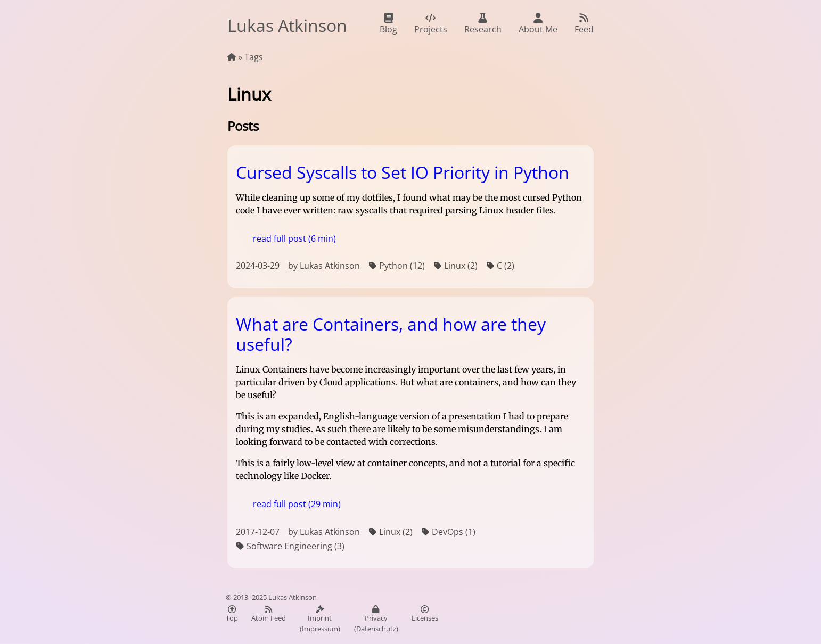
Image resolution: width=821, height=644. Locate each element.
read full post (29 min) (297, 504)
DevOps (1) (448, 532)
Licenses (425, 614)
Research (483, 24)
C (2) (500, 266)
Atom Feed (269, 614)
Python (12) (397, 266)
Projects (431, 24)
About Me (538, 24)
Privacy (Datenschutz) (376, 619)
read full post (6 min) (294, 238)
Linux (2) (455, 266)
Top (232, 614)
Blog (388, 24)
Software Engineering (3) (290, 546)
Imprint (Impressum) (320, 619)
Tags (254, 57)
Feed (584, 24)
